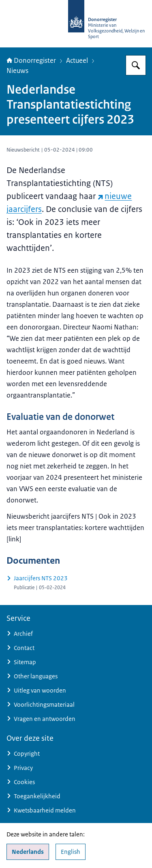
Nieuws (17, 71)
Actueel (77, 60)
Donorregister (31, 60)
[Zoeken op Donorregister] (136, 65)
